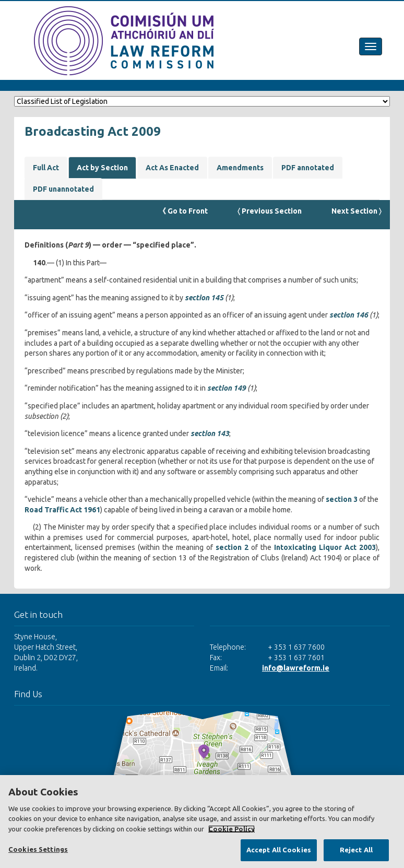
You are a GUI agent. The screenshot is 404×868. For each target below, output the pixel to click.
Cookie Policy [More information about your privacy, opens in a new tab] (231, 829)
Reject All (356, 850)
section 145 (204, 298)
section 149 (227, 388)
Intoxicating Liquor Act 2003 (325, 547)
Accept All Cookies (279, 850)
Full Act (46, 168)
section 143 (210, 433)
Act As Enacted (172, 168)
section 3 (342, 499)
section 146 (349, 315)
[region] (202, 822)
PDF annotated (308, 168)
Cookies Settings (38, 849)
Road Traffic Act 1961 (62, 510)
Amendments (240, 168)
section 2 (232, 547)
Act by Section (102, 168)
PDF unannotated (63, 189)
